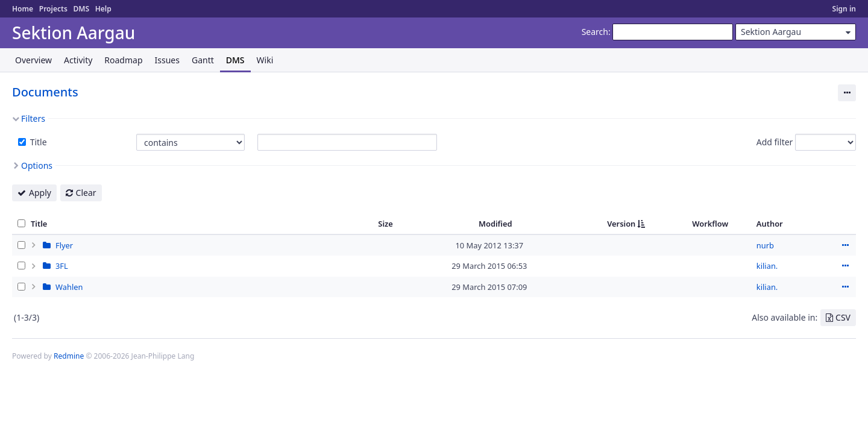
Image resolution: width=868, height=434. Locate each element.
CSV (843, 317)
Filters (33, 118)
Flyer (64, 245)
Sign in (844, 9)
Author (770, 224)
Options (37, 165)
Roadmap (123, 60)
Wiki (265, 60)
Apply (40, 193)
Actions (845, 245)
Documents (45, 92)
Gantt (203, 60)
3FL (62, 266)
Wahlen (69, 287)
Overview (33, 60)
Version (621, 224)
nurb (765, 245)
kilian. (767, 266)
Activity (78, 60)
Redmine (69, 356)
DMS (81, 9)
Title (37, 142)
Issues (167, 60)
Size (385, 224)
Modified (495, 224)
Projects (53, 9)
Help (103, 9)
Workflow (710, 224)
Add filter (775, 142)
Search (595, 32)
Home (23, 9)
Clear (86, 193)
